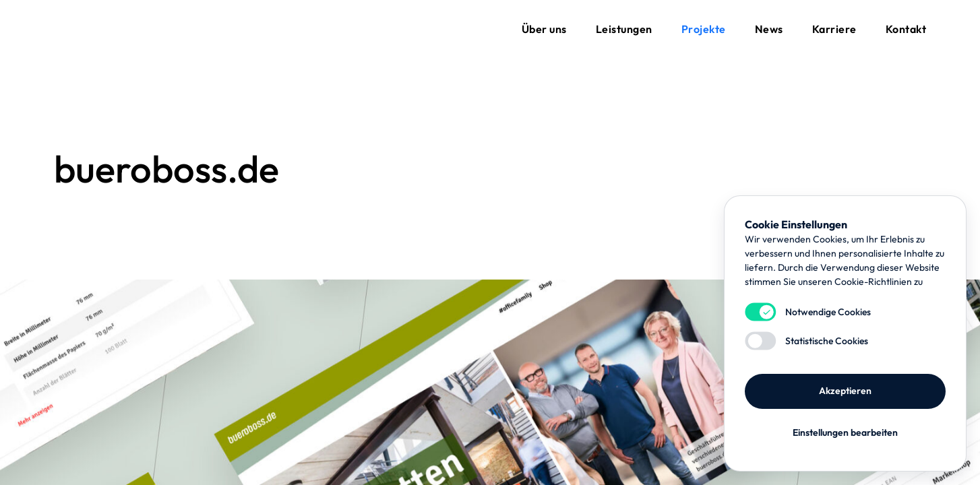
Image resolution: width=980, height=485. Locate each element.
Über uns (544, 29)
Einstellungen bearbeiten (845, 432)
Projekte (704, 29)
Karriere (834, 29)
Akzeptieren (845, 391)
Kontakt (906, 29)
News (769, 29)
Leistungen (624, 29)
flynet (88, 29)
